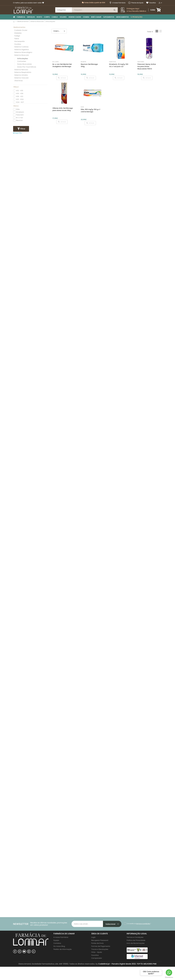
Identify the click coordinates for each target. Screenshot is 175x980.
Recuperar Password (100, 940)
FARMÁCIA (21, 17)
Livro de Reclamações (136, 943)
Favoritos (151, 3)
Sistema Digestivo (22, 50)
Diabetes (18, 33)
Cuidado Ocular (21, 30)
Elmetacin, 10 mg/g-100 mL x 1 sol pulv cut (119, 65)
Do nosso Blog (59, 946)
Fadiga (17, 36)
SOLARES (63, 17)
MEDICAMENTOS (122, 17)
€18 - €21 (20, 96)
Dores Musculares (25, 64)
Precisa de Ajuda (136, 3)
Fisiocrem (20, 115)
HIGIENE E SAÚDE (75, 17)
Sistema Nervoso (21, 70)
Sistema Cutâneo (22, 47)
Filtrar (23, 129)
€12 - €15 (20, 91)
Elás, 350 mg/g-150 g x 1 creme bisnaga (90, 111)
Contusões (22, 61)
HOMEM (86, 17)
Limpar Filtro (18, 133)
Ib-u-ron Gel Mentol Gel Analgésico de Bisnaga (62, 65)
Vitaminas (19, 81)
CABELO (55, 17)
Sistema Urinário (21, 75)
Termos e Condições (135, 937)
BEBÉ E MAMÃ (96, 17)
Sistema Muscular (22, 55)
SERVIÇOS (31, 17)
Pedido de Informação (63, 949)
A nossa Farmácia (117, 3)
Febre (17, 39)
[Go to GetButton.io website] (169, 977)
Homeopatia (19, 41)
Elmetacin (20, 112)
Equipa (56, 940)
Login (93, 937)
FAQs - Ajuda (97, 952)
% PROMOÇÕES (137, 17)
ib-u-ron (20, 118)
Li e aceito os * (139, 924)
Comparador (97, 958)
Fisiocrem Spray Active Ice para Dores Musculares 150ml (147, 66)
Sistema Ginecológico (23, 52)
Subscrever (112, 924)
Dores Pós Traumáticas (27, 67)
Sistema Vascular (22, 78)
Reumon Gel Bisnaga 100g (89, 65)
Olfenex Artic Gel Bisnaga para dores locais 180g (63, 109)
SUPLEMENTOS (109, 17)
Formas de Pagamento (101, 946)
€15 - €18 (20, 93)
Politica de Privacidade (136, 940)
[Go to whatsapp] (169, 973)
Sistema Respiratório (23, 72)
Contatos (57, 943)
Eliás (18, 109)
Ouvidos (18, 44)
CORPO (47, 17)
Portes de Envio (98, 943)
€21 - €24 (20, 99)
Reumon (19, 120)
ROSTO (39, 17)
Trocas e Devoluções (100, 949)
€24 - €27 (20, 102)
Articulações (23, 59)
